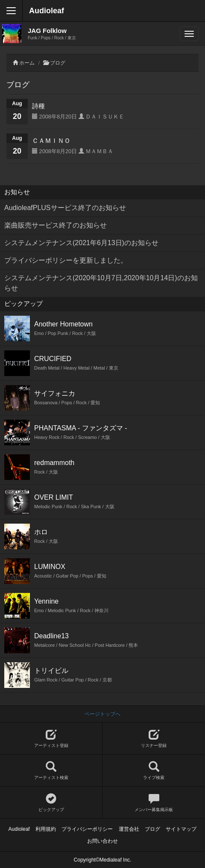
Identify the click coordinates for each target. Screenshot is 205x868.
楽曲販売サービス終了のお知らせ (56, 225)
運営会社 (129, 829)
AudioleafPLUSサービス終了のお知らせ (65, 208)
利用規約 (46, 829)
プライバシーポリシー (87, 829)
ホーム (27, 63)
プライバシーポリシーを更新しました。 (66, 260)
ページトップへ (102, 714)
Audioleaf (47, 11)
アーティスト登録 (51, 739)
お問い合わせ (102, 841)
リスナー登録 (154, 739)
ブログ (58, 63)
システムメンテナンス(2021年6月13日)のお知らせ (81, 243)
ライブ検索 (154, 771)
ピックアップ (51, 803)
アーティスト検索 (51, 771)
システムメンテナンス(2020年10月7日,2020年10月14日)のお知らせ (101, 283)
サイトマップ (181, 829)
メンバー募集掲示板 (154, 803)
